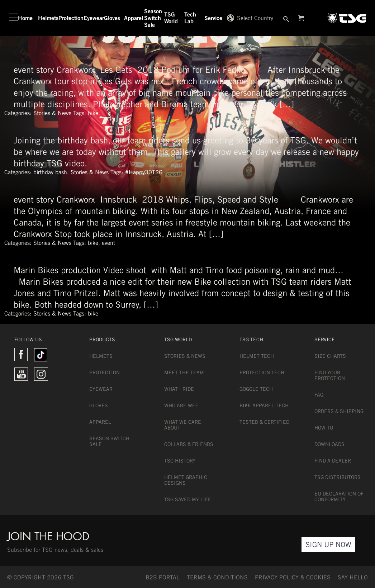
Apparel (100, 422)
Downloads (329, 444)
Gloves (99, 406)
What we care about (183, 425)
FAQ (319, 395)
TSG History (180, 461)
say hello (353, 577)
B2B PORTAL (163, 577)
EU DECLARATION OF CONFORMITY (339, 497)
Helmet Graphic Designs (186, 480)
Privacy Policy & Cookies (293, 577)
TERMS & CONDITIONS (217, 577)
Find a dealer (333, 461)
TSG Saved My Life (188, 499)
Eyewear (101, 389)
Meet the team (184, 373)
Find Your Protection (330, 375)
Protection (105, 373)
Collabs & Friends (189, 444)
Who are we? (181, 406)
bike (93, 113)
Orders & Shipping (339, 411)
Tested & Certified (264, 422)
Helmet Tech (257, 356)
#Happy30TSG (144, 172)
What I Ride (179, 389)
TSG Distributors (338, 477)
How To (324, 428)
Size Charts (330, 356)
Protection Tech (262, 373)
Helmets (101, 356)
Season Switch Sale (109, 441)
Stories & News (52, 113)
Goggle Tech (256, 389)
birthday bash (50, 172)
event (108, 243)
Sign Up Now (328, 544)
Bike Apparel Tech (264, 406)
